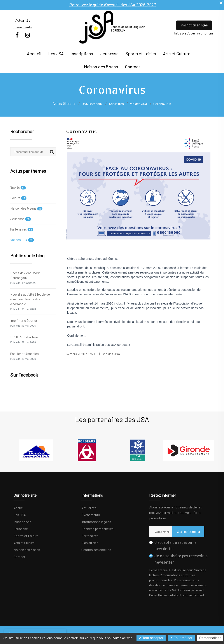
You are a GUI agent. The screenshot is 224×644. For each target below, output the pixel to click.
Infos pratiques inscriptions (194, 33)
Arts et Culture (177, 53)
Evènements (91, 515)
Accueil (34, 53)
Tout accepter (151, 638)
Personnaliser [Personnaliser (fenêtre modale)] (210, 638)
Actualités (23, 20)
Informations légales (96, 522)
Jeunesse (109, 53)
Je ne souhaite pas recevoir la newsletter (181, 559)
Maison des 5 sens (101, 67)
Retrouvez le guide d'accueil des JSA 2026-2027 (113, 5)
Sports (18, 188)
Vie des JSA (22, 240)
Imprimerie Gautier (24, 323)
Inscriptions (82, 53)
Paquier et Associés (24, 356)
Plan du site (90, 543)
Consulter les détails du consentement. (177, 595)
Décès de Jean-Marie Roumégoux (25, 278)
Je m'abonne (188, 531)
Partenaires (22, 229)
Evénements (23, 27)
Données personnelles (97, 529)
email (200, 590)
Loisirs (18, 198)
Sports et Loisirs (141, 53)
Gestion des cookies (96, 550)
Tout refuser (181, 638)
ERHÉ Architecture (24, 339)
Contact (132, 67)
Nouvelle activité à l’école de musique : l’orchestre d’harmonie (30, 301)
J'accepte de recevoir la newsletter (175, 545)
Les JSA (56, 53)
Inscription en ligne (194, 25)
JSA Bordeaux (92, 104)
